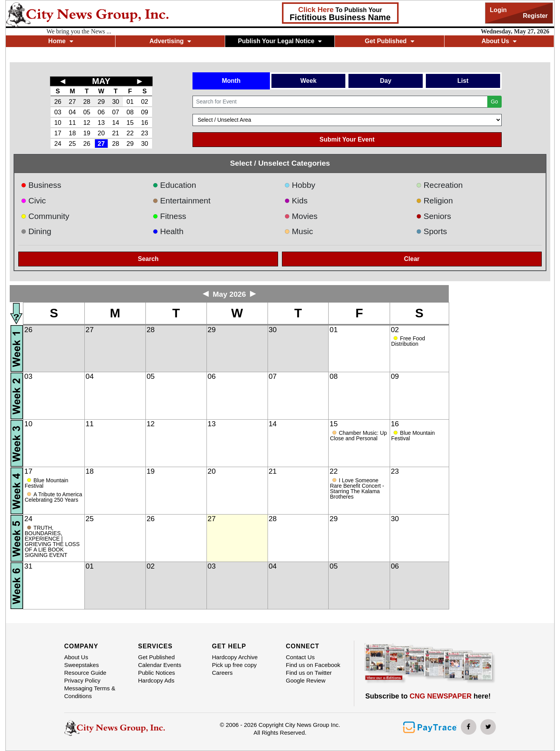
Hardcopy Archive (235, 657)
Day (386, 81)
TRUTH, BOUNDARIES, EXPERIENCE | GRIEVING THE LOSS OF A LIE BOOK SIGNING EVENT (52, 541)
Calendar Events (160, 665)
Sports (432, 231)
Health (168, 231)
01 (130, 102)
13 (101, 123)
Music (299, 231)
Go (494, 102)
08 (130, 112)
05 (87, 112)
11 (72, 123)
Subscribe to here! (428, 696)
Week (308, 81)
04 (72, 112)
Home (60, 41)
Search (148, 259)
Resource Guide (85, 673)
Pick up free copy (234, 665)
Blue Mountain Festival (413, 436)
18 (72, 133)
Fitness (169, 216)
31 (29, 566)
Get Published (389, 41)
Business (41, 185)
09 (145, 112)
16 (145, 123)
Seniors (434, 216)
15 (130, 123)
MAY (101, 81)
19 (87, 133)
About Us (499, 41)
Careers (222, 673)
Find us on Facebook (313, 665)
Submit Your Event (347, 139)
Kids (296, 200)
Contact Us (300, 657)
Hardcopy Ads (156, 680)
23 (145, 133)
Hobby (300, 185)
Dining (36, 231)
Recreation (439, 185)
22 (130, 133)
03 (58, 112)
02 (145, 102)
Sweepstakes (81, 665)
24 (58, 144)
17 (58, 133)
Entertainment (181, 200)
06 (101, 112)
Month (231, 81)
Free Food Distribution (408, 341)
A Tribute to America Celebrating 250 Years (53, 497)
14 (115, 123)
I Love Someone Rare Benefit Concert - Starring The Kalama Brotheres (357, 488)
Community (45, 216)
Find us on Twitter (309, 673)
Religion (435, 200)
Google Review (306, 680)
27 (72, 102)
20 (101, 133)
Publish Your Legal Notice (280, 41)
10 (58, 123)
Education (174, 185)
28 (87, 102)
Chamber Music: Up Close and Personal (358, 436)
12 (87, 123)
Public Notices (157, 673)
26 (58, 102)
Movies (301, 216)
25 (72, 144)
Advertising (170, 41)
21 (115, 133)
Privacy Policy (82, 680)
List (463, 81)
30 (115, 102)
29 (101, 102)
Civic (33, 200)
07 (115, 112)
